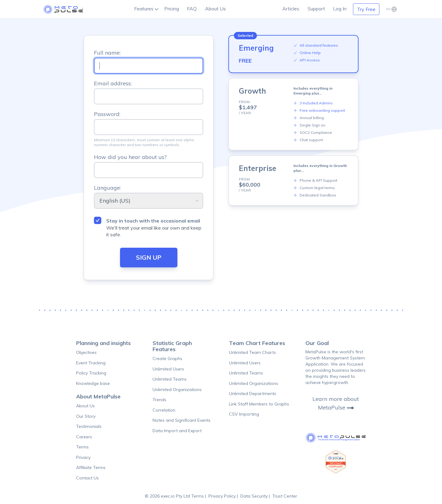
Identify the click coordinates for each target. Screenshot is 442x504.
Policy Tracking (91, 373)
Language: (107, 188)
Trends (159, 400)
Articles (291, 9)
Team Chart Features (257, 343)
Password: (107, 114)
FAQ (192, 9)
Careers (84, 437)
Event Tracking (91, 363)
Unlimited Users (168, 369)
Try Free (366, 9)
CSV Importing (244, 414)
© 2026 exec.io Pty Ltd (168, 496)
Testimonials (89, 426)
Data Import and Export (177, 431)
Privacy (83, 457)
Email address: (113, 83)
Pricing (172, 9)
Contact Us (87, 478)
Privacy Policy (222, 496)
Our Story (86, 416)
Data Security (254, 496)
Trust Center (285, 496)
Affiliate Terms (91, 467)
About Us (215, 9)
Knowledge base (93, 383)
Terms (82, 447)
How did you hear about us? (130, 157)
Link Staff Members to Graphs (259, 404)
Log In (340, 9)
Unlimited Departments (253, 394)
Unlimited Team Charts (252, 352)
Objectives (86, 352)
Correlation (164, 410)
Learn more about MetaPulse (336, 403)
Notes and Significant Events (182, 420)
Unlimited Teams (170, 379)
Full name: (107, 53)
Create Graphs (167, 359)
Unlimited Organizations (177, 390)
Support (316, 9)
